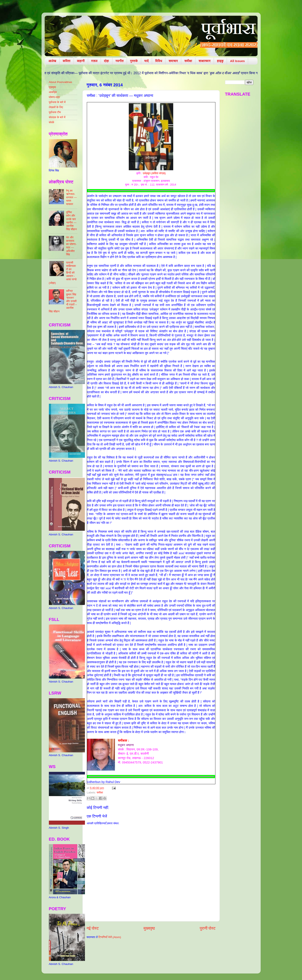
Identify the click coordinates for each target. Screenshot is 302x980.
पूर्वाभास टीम (55, 112)
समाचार (173, 61)
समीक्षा (188, 61)
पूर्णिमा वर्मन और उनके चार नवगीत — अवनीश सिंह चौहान (71, 221)
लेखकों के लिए (56, 107)
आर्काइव (53, 92)
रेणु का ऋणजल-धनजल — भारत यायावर (71, 197)
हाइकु (220, 61)
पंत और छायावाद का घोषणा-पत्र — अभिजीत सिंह (71, 246)
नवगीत (120, 61)
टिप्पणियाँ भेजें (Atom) (110, 937)
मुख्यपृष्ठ (149, 928)
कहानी (81, 61)
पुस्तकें (134, 61)
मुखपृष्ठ (53, 87)
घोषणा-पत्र (54, 97)
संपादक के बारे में (57, 117)
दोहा (107, 61)
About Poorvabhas (61, 82)
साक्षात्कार (205, 61)
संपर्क (52, 122)
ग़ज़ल (94, 61)
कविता (67, 61)
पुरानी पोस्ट (208, 928)
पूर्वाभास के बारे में (57, 102)
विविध (159, 61)
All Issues (237, 61)
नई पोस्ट (93, 928)
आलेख (52, 61)
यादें (146, 61)
